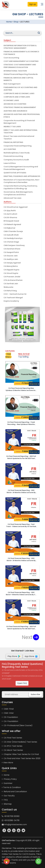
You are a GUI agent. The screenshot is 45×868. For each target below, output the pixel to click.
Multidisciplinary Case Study (17, 153)
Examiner (7, 783)
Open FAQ (22, 683)
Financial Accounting (13, 156)
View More (7, 763)
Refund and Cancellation (14, 792)
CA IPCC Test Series (12, 746)
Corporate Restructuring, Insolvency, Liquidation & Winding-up (21, 187)
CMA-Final (8, 709)
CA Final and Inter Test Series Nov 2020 (21, 758)
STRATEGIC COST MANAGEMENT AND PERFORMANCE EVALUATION (20, 66)
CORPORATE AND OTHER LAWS (17, 97)
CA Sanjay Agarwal (12, 263)
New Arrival (24, 354)
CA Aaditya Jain (11, 259)
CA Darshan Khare (12, 249)
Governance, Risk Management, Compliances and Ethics (18, 193)
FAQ (5, 800)
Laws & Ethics (10, 163)
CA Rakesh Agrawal (12, 224)
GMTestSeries (8, 840)
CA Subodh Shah (11, 235)
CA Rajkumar (9, 228)
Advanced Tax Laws (12, 198)
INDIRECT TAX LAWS (12, 127)
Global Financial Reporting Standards (21, 74)
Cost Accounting (11, 58)
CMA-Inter (8, 713)
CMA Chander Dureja (13, 231)
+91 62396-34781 (11, 820)
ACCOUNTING (10, 149)
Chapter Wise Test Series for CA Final (20, 754)
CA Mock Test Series (12, 750)
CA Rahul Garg (10, 291)
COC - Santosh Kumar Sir (15, 294)
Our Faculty (8, 796)
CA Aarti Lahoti (10, 214)
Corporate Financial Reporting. (18, 146)
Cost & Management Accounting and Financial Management (21, 168)
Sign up (33, 4)
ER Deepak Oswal (11, 221)
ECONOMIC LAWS (11, 100)
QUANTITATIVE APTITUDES (15, 173)
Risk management (12, 84)
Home (9, 22)
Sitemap (7, 804)
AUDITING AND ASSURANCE (15, 111)
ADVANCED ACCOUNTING (15, 104)
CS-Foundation (10, 717)
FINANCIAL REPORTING (13, 142)
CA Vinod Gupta (11, 273)
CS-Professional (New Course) (17, 725)
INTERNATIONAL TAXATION (15, 71)
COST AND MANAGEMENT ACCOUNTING (21, 61)
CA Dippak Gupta (11, 270)
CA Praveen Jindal (12, 277)
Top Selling (23, 357)
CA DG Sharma (10, 217)
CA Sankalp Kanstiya (13, 238)
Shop (16, 22)
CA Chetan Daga (11, 242)
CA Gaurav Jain (11, 256)
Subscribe (35, 694)
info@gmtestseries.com (14, 824)
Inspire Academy (11, 301)
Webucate (8, 287)
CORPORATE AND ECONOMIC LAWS (19, 93)
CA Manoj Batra (11, 266)
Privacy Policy (9, 779)
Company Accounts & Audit (16, 160)
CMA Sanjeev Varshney (14, 245)
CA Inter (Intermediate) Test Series (19, 742)
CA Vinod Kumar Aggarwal (16, 207)
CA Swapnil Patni (11, 252)
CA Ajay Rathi (10, 211)
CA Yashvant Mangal (13, 298)
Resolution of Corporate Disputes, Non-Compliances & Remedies (22, 181)
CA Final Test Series (12, 738)
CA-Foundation (10, 721)
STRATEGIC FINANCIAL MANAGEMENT (20, 107)
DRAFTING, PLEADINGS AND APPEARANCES (22, 176)
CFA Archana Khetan (13, 280)
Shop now (34, 384)
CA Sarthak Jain (11, 284)
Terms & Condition (11, 787)
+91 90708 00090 (11, 816)
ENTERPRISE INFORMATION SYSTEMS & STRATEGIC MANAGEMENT (20, 47)
